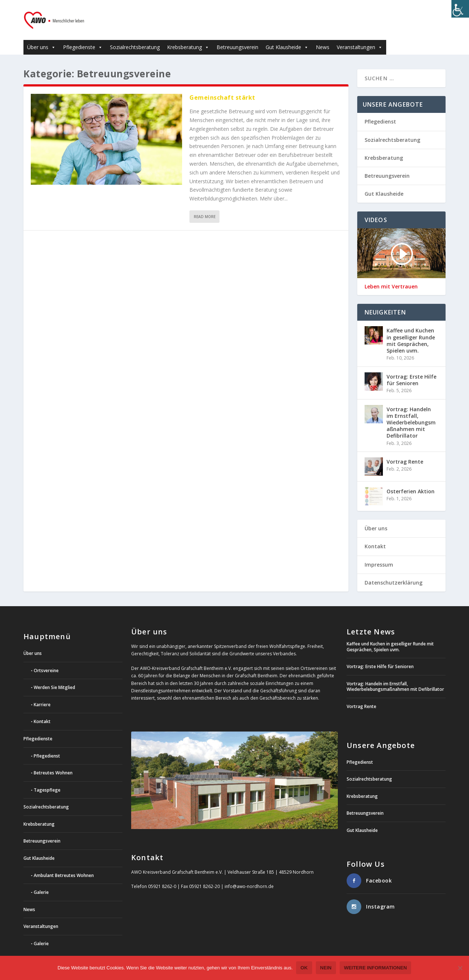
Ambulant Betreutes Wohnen (64, 864)
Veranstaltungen (360, 36)
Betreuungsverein (237, 36)
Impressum (379, 554)
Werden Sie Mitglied (54, 677)
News (323, 36)
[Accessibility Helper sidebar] (460, 9)
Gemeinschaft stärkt (222, 87)
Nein (326, 968)
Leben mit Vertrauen (391, 276)
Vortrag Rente (405, 451)
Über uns (41, 36)
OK (304, 968)
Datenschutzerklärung (394, 572)
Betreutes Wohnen (53, 762)
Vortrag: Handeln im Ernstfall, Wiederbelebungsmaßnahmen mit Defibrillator (411, 412)
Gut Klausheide (287, 36)
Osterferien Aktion (411, 481)
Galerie (41, 882)
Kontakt (375, 536)
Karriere (42, 694)
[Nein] (460, 968)
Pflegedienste (83, 36)
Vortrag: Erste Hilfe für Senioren (411, 369)
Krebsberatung (188, 36)
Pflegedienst (380, 111)
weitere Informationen (376, 968)
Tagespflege (47, 779)
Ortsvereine (46, 660)
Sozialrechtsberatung (135, 36)
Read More (205, 206)
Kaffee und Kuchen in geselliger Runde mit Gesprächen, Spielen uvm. (411, 330)
